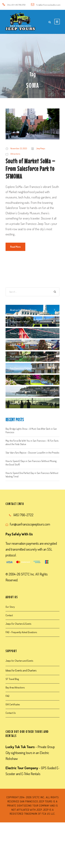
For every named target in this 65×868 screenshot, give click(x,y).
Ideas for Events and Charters (21, 670)
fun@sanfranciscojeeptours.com (30, 524)
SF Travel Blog (12, 679)
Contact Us (11, 713)
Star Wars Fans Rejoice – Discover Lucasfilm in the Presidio (32, 453)
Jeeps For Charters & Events (18, 624)
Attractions (15, 154)
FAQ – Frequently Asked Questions (21, 632)
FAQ (7, 696)
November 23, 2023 (19, 148)
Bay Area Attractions (15, 687)
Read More (15, 247)
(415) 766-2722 (23, 515)
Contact (9, 615)
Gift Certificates (13, 704)
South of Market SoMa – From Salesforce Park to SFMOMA (30, 169)
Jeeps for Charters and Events (19, 661)
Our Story (10, 607)
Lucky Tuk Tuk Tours (20, 747)
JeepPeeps (41, 148)
